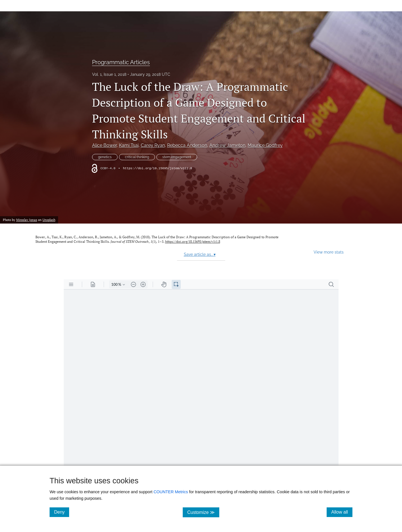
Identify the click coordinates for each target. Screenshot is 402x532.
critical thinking (137, 157)
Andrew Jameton (227, 145)
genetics (105, 157)
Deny (62, 512)
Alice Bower (104, 145)
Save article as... (200, 254)
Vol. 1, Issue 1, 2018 (109, 74)
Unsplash (49, 220)
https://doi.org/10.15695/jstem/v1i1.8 (158, 168)
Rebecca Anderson (187, 145)
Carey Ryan (153, 145)
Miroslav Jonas (27, 220)
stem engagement (177, 157)
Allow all (342, 512)
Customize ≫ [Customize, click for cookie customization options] (203, 512)
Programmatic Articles (121, 62)
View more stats (329, 252)
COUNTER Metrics (171, 492)
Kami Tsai (129, 145)
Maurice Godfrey (265, 145)
